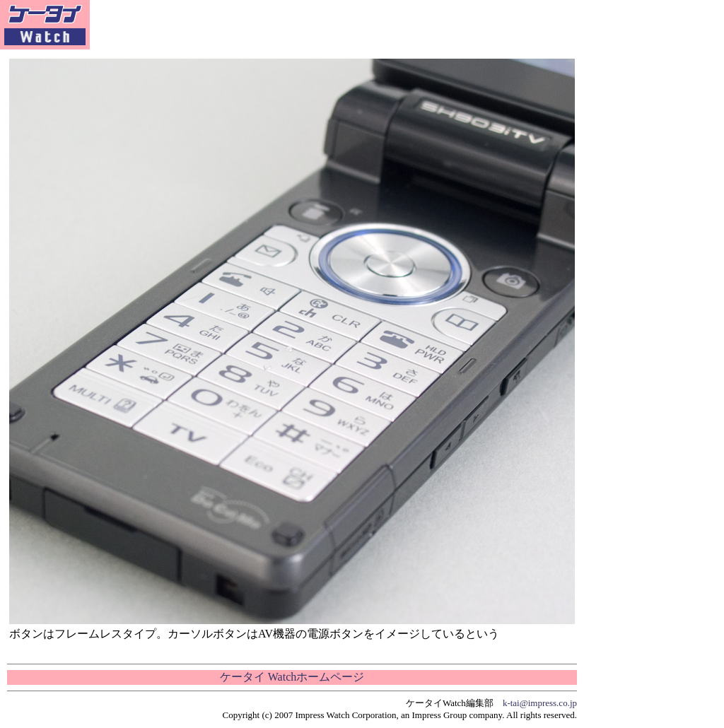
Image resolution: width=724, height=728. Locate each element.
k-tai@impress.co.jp (540, 703)
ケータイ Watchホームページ (292, 677)
